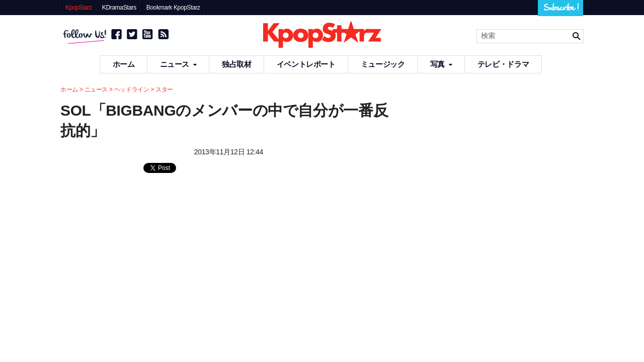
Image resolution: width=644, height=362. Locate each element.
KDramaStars (119, 8)
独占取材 (237, 64)
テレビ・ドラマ (503, 64)
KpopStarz (79, 8)
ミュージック (383, 64)
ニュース (179, 64)
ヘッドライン (132, 89)
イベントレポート (306, 64)
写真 (441, 64)
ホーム (124, 64)
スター (164, 89)
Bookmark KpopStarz (173, 8)
